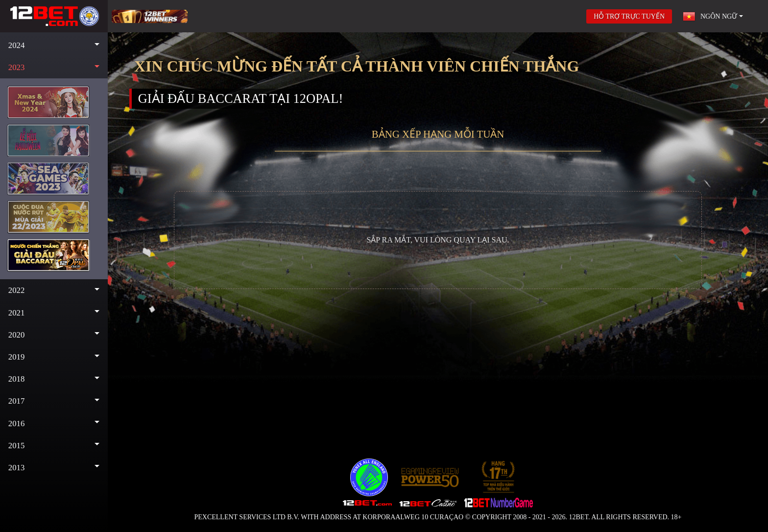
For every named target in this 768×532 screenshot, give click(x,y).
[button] (54, 45)
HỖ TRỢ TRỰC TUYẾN (629, 16)
